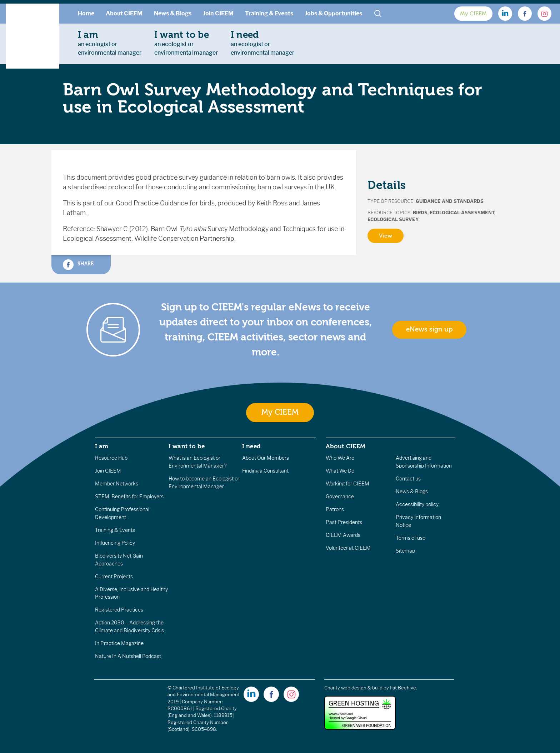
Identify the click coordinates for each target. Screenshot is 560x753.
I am (102, 446)
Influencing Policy (115, 543)
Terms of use (411, 538)
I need (251, 446)
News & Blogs (173, 13)
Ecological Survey (393, 220)
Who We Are (340, 458)
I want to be (187, 446)
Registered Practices (119, 610)
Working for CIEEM (347, 484)
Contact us (408, 479)
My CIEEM (473, 14)
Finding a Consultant (265, 471)
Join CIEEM (218, 13)
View (386, 236)
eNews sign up (429, 329)
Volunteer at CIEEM (348, 548)
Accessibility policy (417, 504)
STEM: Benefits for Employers (129, 497)
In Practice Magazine (119, 643)
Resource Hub (111, 458)
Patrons (335, 509)
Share (78, 265)
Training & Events (269, 13)
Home (86, 13)
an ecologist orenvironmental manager (110, 43)
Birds (420, 213)
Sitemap (405, 551)
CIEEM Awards (343, 535)
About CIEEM (124, 13)
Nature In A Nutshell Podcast (128, 656)
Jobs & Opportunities (333, 13)
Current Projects (114, 577)
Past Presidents (344, 522)
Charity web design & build (353, 688)
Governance (340, 497)
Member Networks (117, 484)
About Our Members (266, 458)
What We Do (340, 471)
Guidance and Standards (450, 201)
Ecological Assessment (462, 213)
